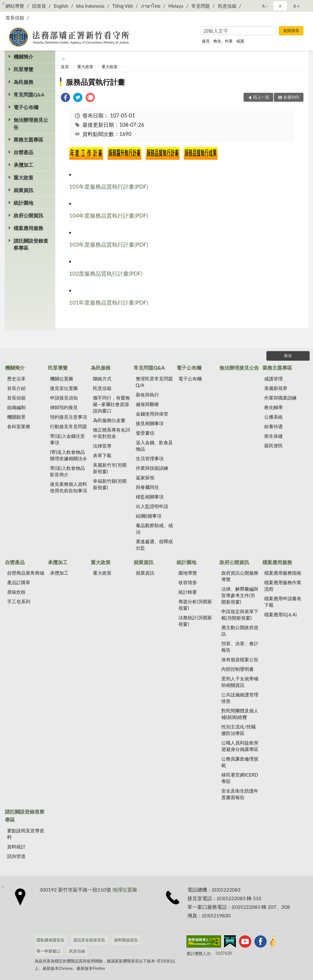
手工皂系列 (19, 601)
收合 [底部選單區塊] (288, 355)
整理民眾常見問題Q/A (154, 382)
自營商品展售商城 (26, 573)
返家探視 (145, 478)
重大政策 (23, 177)
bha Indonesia (90, 6)
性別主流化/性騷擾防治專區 (239, 730)
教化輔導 (273, 407)
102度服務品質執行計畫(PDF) (106, 273)
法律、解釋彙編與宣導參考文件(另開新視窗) (240, 595)
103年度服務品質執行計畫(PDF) (109, 244)
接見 (206, 41)
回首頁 (39, 6)
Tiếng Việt (123, 6)
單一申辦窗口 (48, 951)
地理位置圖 (125, 890)
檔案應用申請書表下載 (283, 602)
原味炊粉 (16, 592)
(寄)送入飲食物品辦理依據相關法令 (69, 455)
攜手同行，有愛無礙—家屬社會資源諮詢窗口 (111, 404)
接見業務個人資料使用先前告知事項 (69, 487)
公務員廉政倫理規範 (240, 762)
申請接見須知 (64, 398)
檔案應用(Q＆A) (280, 614)
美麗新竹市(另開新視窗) (110, 468)
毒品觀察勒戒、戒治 (154, 529)
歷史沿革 (16, 379)
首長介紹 (16, 388)
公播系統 (273, 417)
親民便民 (273, 445)
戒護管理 (273, 379)
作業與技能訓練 (152, 468)
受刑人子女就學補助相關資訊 (240, 682)
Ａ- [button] (264, 6)
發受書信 (145, 433)
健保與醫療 (147, 404)
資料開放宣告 (126, 940)
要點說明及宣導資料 (26, 834)
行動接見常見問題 (69, 426)
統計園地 (23, 203)
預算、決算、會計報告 (240, 647)
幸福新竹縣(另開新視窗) (110, 484)
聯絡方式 (102, 379)
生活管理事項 (150, 458)
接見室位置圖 (64, 388)
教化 (217, 41)
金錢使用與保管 (152, 414)
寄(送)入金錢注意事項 (67, 439)
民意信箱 (227, 6)
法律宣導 (102, 446)
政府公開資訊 (28, 215)
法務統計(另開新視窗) (195, 621)
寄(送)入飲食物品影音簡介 (67, 471)
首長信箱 (15, 18)
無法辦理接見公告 (31, 123)
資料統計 (16, 847)
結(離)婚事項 (149, 516)
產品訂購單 (19, 582)
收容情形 (188, 582)
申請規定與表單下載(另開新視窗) (240, 615)
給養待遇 (273, 426)
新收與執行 (147, 395)
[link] (65, 98)
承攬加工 (23, 165)
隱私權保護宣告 (50, 940)
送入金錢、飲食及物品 (154, 446)
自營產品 (23, 152)
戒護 (240, 41)
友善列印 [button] (291, 97)
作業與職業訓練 (280, 398)
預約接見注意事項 (69, 417)
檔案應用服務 (28, 228)
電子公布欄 (26, 107)
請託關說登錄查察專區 (31, 244)
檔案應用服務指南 (283, 573)
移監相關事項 (150, 497)
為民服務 (23, 82)
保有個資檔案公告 (240, 659)
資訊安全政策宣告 (89, 940)
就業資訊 (23, 190)
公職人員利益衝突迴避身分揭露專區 (240, 746)
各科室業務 (19, 426)
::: (3, 3)
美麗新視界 (276, 388)
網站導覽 (15, 6)
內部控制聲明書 (238, 669)
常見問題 (201, 6)
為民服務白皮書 (109, 420)
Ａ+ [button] (296, 6)
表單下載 (102, 455)
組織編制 (16, 407)
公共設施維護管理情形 (240, 698)
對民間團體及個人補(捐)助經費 (240, 714)
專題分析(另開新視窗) (195, 605)
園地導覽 (188, 573)
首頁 (65, 67)
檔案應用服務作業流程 (283, 586)
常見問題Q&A (29, 94)
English (61, 6)
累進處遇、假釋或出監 (154, 545)
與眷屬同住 (147, 487)
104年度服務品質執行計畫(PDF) (109, 215)
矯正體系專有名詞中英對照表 (111, 433)
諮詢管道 (16, 856)
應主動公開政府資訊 (240, 631)
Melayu (176, 6)
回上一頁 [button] (261, 97)
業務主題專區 (28, 139)
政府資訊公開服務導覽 (240, 576)
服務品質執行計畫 (95, 82)
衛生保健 (273, 436)
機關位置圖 (62, 379)
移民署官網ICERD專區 (240, 778)
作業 (229, 41)
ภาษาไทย (151, 6)
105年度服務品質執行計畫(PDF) (109, 187)
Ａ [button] (280, 6)
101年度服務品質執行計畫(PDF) (109, 302)
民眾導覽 (23, 69)
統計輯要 (188, 592)
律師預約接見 (64, 407)
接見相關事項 (150, 423)
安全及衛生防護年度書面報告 (240, 794)
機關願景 (16, 417)
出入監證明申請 (152, 506)
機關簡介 (23, 57)
